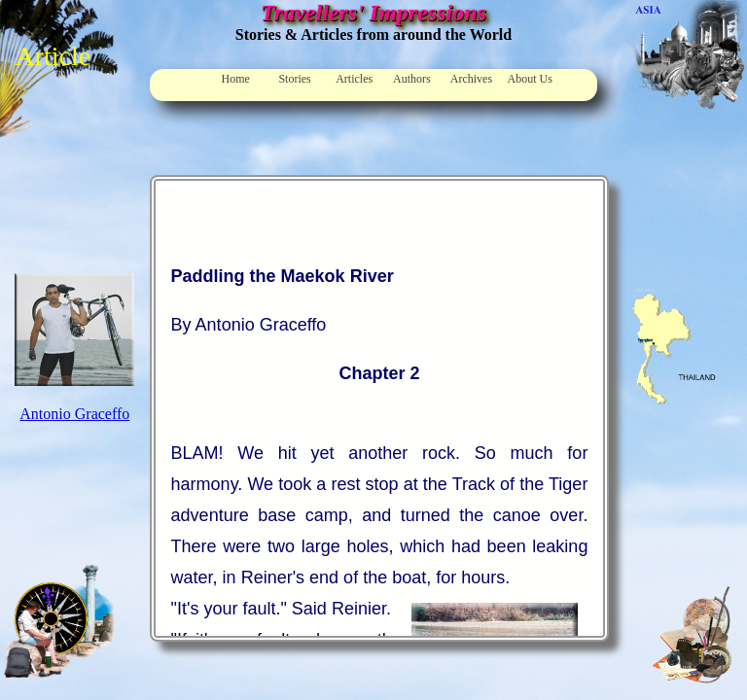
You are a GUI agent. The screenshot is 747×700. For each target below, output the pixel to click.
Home (236, 79)
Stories (294, 79)
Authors (412, 79)
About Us (530, 79)
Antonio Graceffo (74, 414)
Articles (354, 79)
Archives (471, 79)
